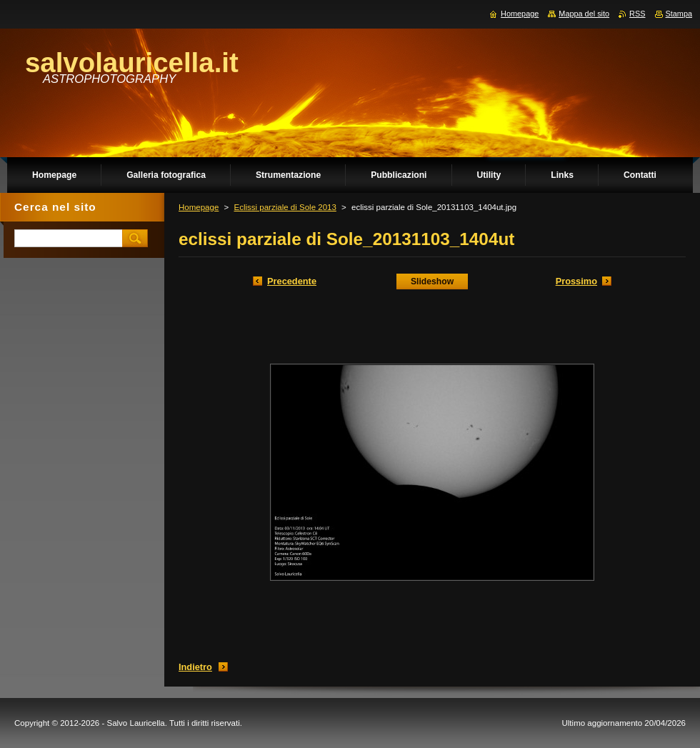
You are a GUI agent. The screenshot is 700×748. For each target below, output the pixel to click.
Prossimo (576, 281)
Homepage (199, 207)
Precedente (292, 281)
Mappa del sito (584, 14)
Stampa (679, 14)
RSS (637, 14)
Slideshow (432, 281)
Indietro (195, 667)
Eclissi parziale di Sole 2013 (285, 207)
